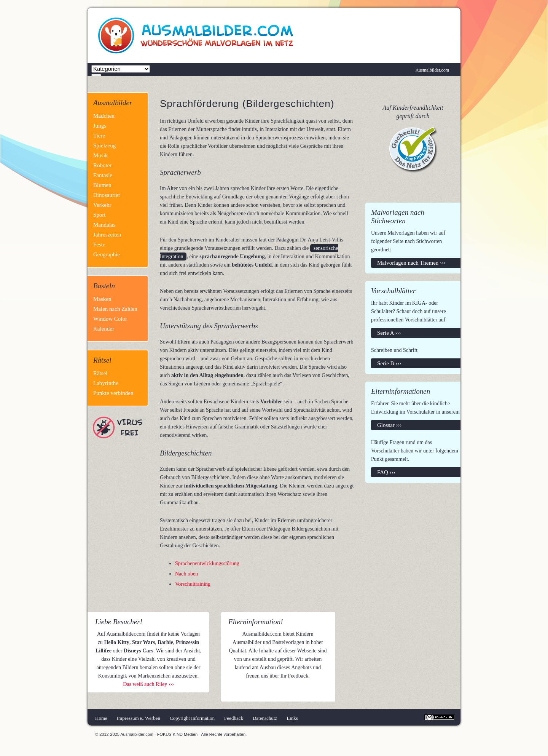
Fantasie (103, 175)
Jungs (100, 126)
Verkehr (102, 205)
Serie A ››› (389, 333)
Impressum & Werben (139, 718)
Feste (99, 245)
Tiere (99, 136)
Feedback (234, 718)
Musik (100, 155)
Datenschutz (265, 718)
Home (101, 718)
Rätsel (100, 373)
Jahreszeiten (107, 235)
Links (292, 718)
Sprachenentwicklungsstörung (207, 563)
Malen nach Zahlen (115, 309)
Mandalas (104, 225)
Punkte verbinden (113, 393)
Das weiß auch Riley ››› (148, 684)
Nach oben (186, 574)
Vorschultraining (193, 584)
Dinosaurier (107, 195)
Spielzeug (104, 145)
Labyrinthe (106, 383)
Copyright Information (192, 718)
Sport (100, 215)
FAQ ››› (386, 472)
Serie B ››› (389, 363)
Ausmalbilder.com (432, 70)
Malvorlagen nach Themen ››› (411, 263)
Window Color (110, 319)
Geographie (107, 254)
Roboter (102, 165)
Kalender (104, 329)
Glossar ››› (389, 425)
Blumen (102, 185)
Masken (102, 299)
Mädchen (104, 116)
